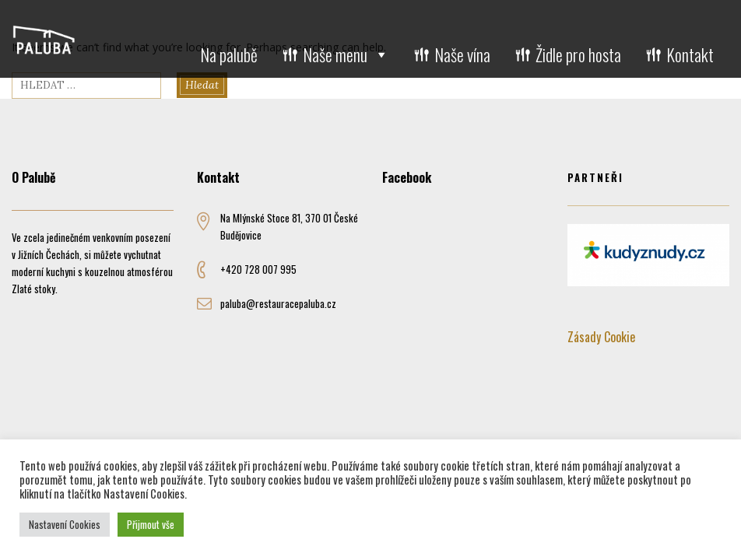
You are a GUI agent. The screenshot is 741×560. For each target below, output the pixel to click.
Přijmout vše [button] (151, 524)
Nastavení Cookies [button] (65, 524)
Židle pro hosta (578, 54)
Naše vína (462, 54)
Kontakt (690, 54)
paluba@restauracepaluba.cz (278, 303)
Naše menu (346, 54)
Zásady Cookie (601, 337)
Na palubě (229, 54)
